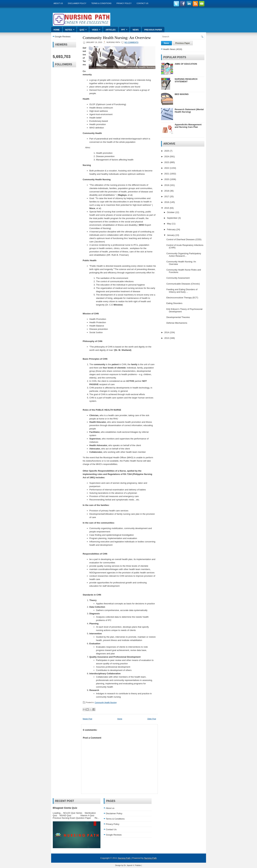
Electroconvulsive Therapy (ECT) (182, 298)
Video (97, 29)
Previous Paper (153, 30)
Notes (71, 29)
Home (57, 30)
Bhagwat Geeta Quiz (65, 808)
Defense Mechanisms (177, 323)
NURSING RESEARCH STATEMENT (186, 80)
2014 (167, 332)
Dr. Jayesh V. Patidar (132, 865)
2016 (167, 202)
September (172, 218)
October (171, 212)
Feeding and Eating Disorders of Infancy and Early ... (182, 291)
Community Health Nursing (106, 702)
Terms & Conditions (101, 3)
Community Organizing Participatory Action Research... (184, 255)
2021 (167, 174)
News (136, 30)
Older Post (152, 719)
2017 (167, 196)
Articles (111, 30)
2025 (167, 151)
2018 (167, 191)
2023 (167, 162)
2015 (167, 208)
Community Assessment (178, 278)
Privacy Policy (124, 3)
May (169, 224)
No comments (131, 42)
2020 (167, 179)
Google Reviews (63, 37)
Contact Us (142, 3)
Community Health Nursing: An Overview (117, 38)
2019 (167, 185)
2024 (167, 156)
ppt (125, 29)
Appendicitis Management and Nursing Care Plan (188, 126)
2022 (167, 168)
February (172, 229)
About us (58, 3)
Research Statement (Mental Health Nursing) (189, 111)
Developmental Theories (178, 317)
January (171, 235)
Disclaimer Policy (77, 3)
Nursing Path (124, 858)
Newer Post (88, 719)
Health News (169, 49)
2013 (167, 338)
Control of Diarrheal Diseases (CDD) (184, 239)
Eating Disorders (174, 303)
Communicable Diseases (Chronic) (183, 284)
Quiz (84, 29)
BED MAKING (182, 94)
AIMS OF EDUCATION (186, 64)
